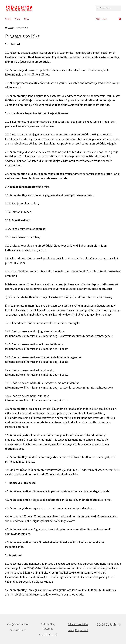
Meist (26, 19)
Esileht (10, 28)
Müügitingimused (78, 630)
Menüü (8, 19)
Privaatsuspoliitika (78, 624)
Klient (17, 19)
